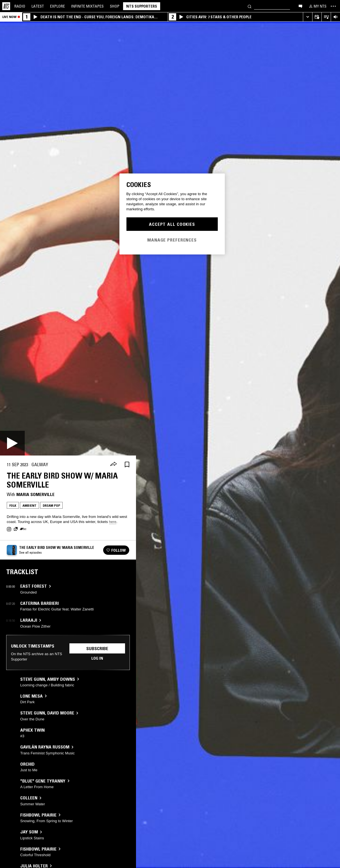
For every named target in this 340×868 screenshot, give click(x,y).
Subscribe (97, 648)
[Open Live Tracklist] (326, 17)
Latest (38, 6)
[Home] (6, 6)
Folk (13, 505)
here (113, 522)
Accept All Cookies (172, 224)
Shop (115, 6)
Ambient (30, 505)
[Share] (114, 465)
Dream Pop (51, 505)
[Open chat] (300, 6)
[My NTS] (317, 6)
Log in (97, 658)
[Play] (12, 443)
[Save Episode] (127, 465)
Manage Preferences (172, 240)
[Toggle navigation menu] (333, 6)
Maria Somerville (35, 494)
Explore (57, 6)
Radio (20, 6)
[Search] (250, 6)
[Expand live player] (308, 17)
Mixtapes (87, 6)
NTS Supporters (142, 6)
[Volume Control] (335, 17)
